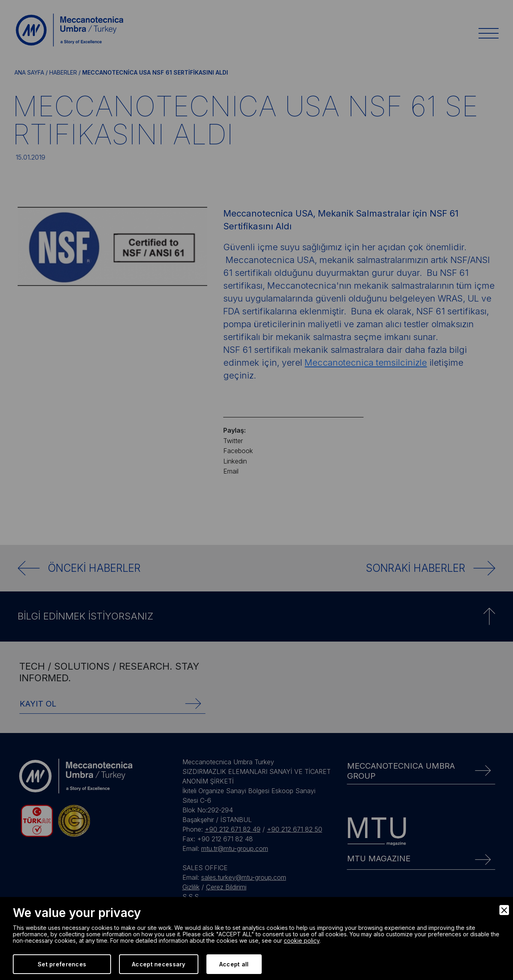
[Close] (504, 910)
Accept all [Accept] (234, 964)
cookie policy (302, 941)
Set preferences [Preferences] (62, 964)
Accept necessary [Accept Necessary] (159, 964)
